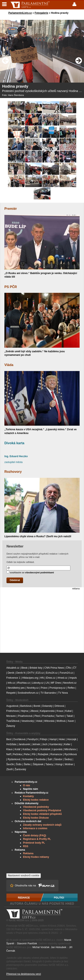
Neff (9, 754)
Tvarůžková (13, 721)
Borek (37, 706)
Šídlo (19, 764)
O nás (26, 785)
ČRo (68, 668)
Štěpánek (38, 764)
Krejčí (35, 749)
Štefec (27, 764)
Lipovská (57, 749)
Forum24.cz (66, 673)
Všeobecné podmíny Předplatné (42, 810)
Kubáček (45, 749)
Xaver (71, 721)
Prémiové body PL (34, 843)
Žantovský (20, 769)
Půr (34, 754)
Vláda (9, 365)
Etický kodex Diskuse (36, 818)
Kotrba (26, 749)
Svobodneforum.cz (28, 693)
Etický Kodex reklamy (36, 857)
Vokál (39, 721)
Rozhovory (13, 472)
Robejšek (43, 754)
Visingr (59, 764)
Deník (11, 673)
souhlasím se (30, 572)
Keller (67, 744)
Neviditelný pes (16, 688)
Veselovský (28, 721)
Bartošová (26, 706)
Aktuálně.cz (13, 668)
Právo (44, 688)
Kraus (60, 711)
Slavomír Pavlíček (27, 944)
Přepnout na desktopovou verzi (24, 974)
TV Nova (63, 693)
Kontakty (28, 796)
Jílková (34, 711)
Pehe (27, 754)
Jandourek (24, 744)
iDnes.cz (51, 678)
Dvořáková (19, 739)
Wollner (69, 764)
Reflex (71, 688)
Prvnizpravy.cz (58, 688)
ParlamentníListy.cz (20, 13)
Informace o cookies (35, 828)
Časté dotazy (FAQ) (35, 835)
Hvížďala (11, 744)
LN (47, 683)
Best (9, 739)
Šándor (58, 759)
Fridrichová (12, 711)
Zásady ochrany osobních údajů (42, 825)
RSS (26, 846)
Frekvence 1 (14, 678)
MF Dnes (56, 683)
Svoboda (40, 759)
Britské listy (36, 668)
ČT (75, 668)
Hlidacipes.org (30, 678)
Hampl (53, 739)
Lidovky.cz (38, 683)
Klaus (9, 749)
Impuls (73, 678)
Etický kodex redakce (36, 800)
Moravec (11, 716)
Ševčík (10, 764)
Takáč (70, 716)
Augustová (12, 706)
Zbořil (9, 769)
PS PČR (11, 287)
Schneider (28, 759)
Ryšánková (14, 759)
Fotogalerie (41, 13)
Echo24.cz (52, 673)
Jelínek (36, 744)
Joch (45, 744)
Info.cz (11, 683)
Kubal (68, 711)
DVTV (31, 673)
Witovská (49, 721)
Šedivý (68, 759)
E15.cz (40, 673)
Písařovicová (25, 716)
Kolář (18, 749)
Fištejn (44, 739)
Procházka (48, 716)
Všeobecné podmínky (36, 807)
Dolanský (47, 706)
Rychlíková (70, 754)
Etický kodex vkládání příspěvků (42, 814)
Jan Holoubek (59, 947)
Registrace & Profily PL (37, 839)
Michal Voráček (41, 947)
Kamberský (56, 744)
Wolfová (61, 721)
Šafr (50, 759)
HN (42, 678)
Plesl (37, 716)
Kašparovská (47, 711)
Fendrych (33, 739)
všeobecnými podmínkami (40, 572)
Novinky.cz (33, 688)
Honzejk (72, 739)
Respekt (11, 693)
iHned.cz (63, 678)
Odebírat (15, 580)
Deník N (21, 673)
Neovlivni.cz (70, 683)
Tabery (49, 764)
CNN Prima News (54, 668)
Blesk (24, 668)
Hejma (24, 711)
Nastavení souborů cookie (24, 876)
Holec (62, 739)
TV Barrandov (48, 693)
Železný (11, 726)
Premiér (11, 209)
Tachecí (60, 716)
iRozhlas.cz (24, 683)
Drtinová (59, 706)
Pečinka (17, 754)
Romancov (56, 754)
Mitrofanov (70, 749)
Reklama (28, 853)
